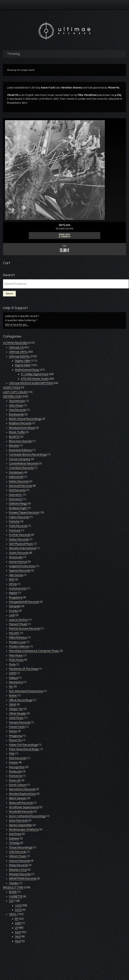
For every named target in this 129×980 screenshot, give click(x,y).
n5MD (13, 673)
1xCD (18, 905)
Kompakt (15, 606)
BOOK (13, 892)
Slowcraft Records (21, 803)
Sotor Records (18, 821)
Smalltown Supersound (24, 807)
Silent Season (18, 798)
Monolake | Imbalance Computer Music (34, 651)
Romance (15, 776)
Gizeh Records (19, 553)
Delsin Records (19, 481)
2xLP (18, 932)
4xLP (18, 941)
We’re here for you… (17, 325)
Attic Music (16, 405)
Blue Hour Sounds (20, 441)
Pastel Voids (17, 727)
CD (11, 901)
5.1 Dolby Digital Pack (35, 374)
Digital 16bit (23, 361)
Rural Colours (18, 785)
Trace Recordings (21, 847)
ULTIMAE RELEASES (15, 343)
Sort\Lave (64, 225)
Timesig (14, 843)
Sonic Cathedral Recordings (27, 816)
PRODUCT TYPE (13, 888)
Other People (17, 713)
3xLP (18, 937)
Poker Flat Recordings (23, 745)
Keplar (13, 593)
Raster (13, 763)
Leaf (12, 615)
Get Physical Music (21, 544)
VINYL (13, 914)
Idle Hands (16, 575)
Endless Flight (18, 508)
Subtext (14, 838)
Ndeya (13, 678)
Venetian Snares (71, 88)
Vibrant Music (18, 856)
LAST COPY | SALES (15, 392)
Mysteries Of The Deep (24, 669)
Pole (12, 754)
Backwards (16, 414)
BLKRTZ (14, 437)
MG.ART (14, 633)
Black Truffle (17, 432)
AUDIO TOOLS (12, 388)
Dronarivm (16, 499)
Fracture (15, 530)
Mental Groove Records (24, 629)
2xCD (18, 910)
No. (11, 687)
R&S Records (17, 758)
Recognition (17, 767)
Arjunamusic (17, 401)
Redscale (15, 771)
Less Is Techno (18, 620)
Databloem (16, 472)
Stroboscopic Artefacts (24, 829)
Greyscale (16, 557)
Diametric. (16, 495)
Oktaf (12, 704)
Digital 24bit (23, 365)
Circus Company (20, 459)
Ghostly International (22, 548)
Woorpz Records (20, 874)
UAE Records (18, 852)
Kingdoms (16, 597)
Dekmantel (16, 477)
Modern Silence (19, 646)
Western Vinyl (18, 870)
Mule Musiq (16, 660)
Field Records (18, 526)
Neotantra (16, 682)
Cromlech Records (21, 468)
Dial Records (17, 490)
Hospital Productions (22, 566)
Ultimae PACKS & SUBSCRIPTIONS (31, 383)
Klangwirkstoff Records (24, 602)
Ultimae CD (16, 347)
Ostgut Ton (16, 709)
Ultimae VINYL (18, 352)
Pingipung (15, 736)
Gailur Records (19, 539)
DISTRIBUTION (12, 397)
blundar (14, 446)
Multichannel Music (27, 370)
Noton (13, 696)
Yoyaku (14, 883)
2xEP (18, 923)
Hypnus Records (20, 571)
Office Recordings (21, 700)
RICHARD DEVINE (65, 229)
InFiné (13, 584)
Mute (12, 664)
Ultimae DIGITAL (19, 356)
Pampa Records (20, 722)
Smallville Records (21, 812)
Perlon (13, 731)
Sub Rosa (15, 834)
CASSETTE (16, 896)
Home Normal (18, 562)
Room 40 (15, 780)
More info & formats (65, 236)
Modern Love (17, 642)
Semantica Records (22, 789)
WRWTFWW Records (23, 879)
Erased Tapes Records (24, 513)
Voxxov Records (19, 861)
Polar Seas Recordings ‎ (24, 749)
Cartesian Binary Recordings (28, 455)
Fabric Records (19, 517)
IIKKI (12, 580)
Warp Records (18, 865)
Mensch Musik (18, 624)
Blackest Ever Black (22, 428)
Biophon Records (20, 423)
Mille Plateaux (18, 638)
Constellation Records (23, 463)
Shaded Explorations (22, 794)
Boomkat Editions (20, 450)
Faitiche (14, 521)
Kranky (13, 611)
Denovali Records (20, 486)
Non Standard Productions (26, 691)
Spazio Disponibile (20, 825)
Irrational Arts (18, 588)
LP (16, 928)
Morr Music (16, 655)
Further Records (20, 535)
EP (17, 919)
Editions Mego (18, 504)
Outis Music (16, 718)
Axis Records (17, 410)
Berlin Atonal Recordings (25, 419)
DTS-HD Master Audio (35, 379)
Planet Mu (13, 95)
